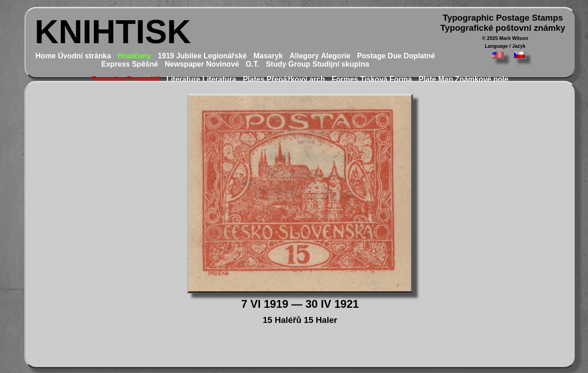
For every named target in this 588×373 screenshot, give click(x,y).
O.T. (252, 64)
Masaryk (268, 56)
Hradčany (134, 56)
